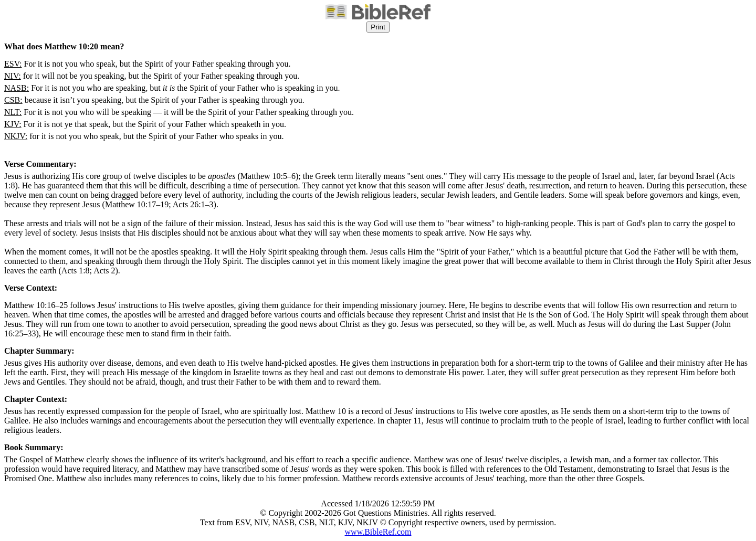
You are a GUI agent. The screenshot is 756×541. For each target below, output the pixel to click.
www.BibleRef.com (378, 532)
